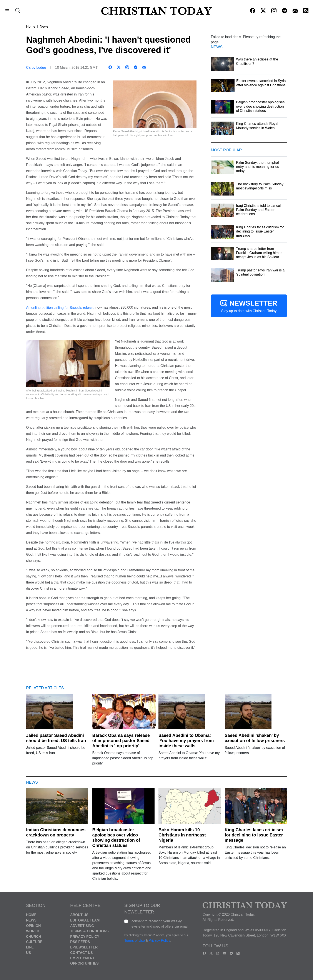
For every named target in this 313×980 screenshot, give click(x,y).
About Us (79, 915)
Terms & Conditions (89, 931)
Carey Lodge (36, 68)
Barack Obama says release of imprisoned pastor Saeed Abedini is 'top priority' (121, 741)
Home (31, 26)
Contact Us (82, 953)
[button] (7, 11)
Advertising (82, 926)
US (28, 953)
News (44, 26)
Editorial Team (85, 920)
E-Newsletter (84, 947)
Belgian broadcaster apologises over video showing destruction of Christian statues (116, 838)
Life (30, 947)
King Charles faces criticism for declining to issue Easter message (254, 835)
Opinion (33, 926)
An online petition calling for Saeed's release (60, 307)
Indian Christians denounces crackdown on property (56, 832)
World (33, 931)
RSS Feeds (80, 942)
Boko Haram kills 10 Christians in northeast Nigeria (182, 835)
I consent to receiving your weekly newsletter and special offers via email (159, 924)
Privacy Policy (85, 936)
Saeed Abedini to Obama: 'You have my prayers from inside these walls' (186, 741)
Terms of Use (135, 941)
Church (34, 936)
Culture (34, 942)
